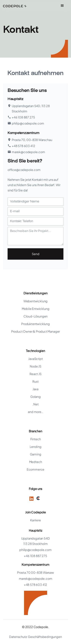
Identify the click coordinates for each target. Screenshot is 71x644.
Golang (35, 397)
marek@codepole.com (36, 579)
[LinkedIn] (31, 498)
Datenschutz (18, 637)
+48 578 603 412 (35, 585)
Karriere (35, 520)
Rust (35, 381)
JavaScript (35, 359)
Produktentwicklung (35, 324)
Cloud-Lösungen (36, 316)
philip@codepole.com (35, 550)
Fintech (36, 439)
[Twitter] (38, 498)
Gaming (36, 454)
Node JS (35, 366)
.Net (35, 404)
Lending (36, 447)
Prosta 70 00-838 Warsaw (35, 572)
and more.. (35, 412)
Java (35, 389)
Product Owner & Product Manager (36, 331)
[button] (62, 6)
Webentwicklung (36, 301)
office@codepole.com (24, 170)
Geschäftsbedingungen (45, 637)
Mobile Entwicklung (36, 309)
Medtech (36, 462)
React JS (35, 374)
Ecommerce (35, 469)
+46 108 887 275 (35, 556)
